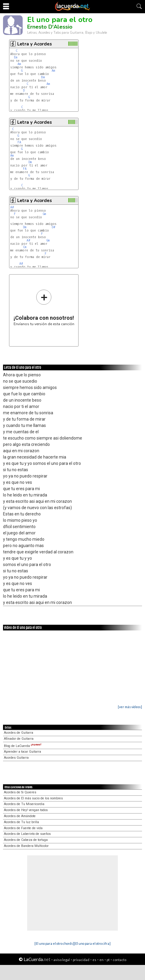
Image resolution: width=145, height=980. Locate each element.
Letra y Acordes (35, 44)
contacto (119, 960)
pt (108, 960)
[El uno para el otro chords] (54, 943)
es (94, 960)
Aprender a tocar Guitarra (23, 752)
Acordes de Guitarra (19, 733)
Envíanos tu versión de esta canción (44, 308)
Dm (30, 162)
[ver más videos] (130, 707)
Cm (25, 247)
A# (12, 207)
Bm (43, 77)
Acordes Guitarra (16, 758)
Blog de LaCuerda (23, 746)
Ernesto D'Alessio (50, 27)
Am (19, 64)
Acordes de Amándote (20, 816)
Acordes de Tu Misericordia (24, 804)
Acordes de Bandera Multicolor (26, 846)
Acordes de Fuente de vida (23, 828)
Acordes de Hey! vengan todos (26, 810)
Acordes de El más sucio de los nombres (33, 798)
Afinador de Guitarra (19, 739)
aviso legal (62, 960)
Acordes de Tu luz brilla (21, 822)
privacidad (81, 960)
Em (16, 57)
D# (53, 227)
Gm (44, 214)
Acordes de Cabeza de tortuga (26, 840)
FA (19, 142)
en (101, 960)
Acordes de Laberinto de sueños (27, 834)
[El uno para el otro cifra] (92, 943)
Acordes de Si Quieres (20, 792)
